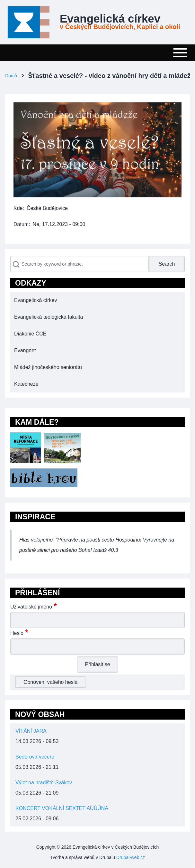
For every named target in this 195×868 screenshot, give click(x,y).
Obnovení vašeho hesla (50, 682)
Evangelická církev (110, 19)
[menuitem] (97, 300)
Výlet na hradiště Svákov (44, 783)
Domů (11, 76)
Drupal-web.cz (131, 857)
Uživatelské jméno (31, 607)
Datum (21, 224)
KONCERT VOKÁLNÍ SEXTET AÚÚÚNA (62, 808)
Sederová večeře (35, 757)
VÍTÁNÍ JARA (31, 731)
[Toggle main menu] (97, 53)
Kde (18, 208)
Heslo (17, 633)
